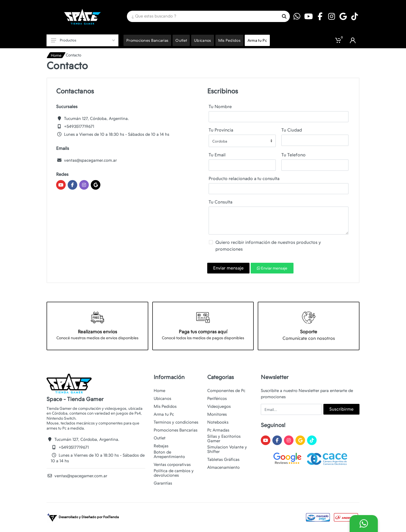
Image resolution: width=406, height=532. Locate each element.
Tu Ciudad (292, 130)
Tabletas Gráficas (223, 459)
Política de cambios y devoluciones (174, 473)
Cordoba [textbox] (220, 141)
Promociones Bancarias (176, 430)
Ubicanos (162, 399)
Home (56, 55)
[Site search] (203, 16)
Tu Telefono (294, 155)
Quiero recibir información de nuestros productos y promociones (268, 246)
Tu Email (217, 155)
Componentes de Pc (226, 391)
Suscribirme (341, 409)
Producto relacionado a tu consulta (244, 179)
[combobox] (242, 141)
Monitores (217, 414)
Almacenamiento (223, 467)
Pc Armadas (218, 430)
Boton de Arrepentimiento (169, 454)
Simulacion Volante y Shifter (227, 449)
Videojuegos (219, 406)
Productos (83, 40)
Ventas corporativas (172, 465)
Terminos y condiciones (176, 422)
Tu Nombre (220, 107)
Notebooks (218, 422)
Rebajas (161, 446)
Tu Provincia (221, 130)
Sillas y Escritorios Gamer (224, 439)
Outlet (160, 438)
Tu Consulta (220, 202)
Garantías (163, 483)
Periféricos (217, 399)
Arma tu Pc (164, 414)
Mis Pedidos (165, 406)
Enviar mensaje (228, 268)
